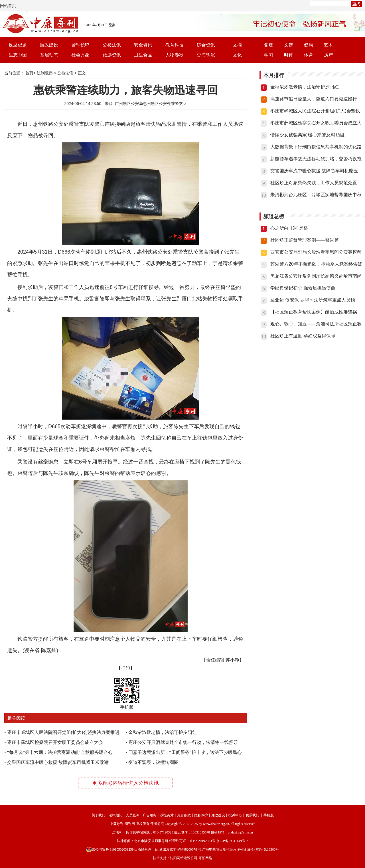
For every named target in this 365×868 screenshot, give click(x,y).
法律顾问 (115, 815)
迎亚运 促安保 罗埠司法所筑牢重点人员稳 (313, 300)
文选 (289, 45)
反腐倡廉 (18, 45)
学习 (269, 55)
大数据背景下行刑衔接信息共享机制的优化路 (316, 147)
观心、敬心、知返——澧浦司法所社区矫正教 (316, 324)
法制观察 (45, 73)
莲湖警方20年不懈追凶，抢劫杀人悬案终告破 (316, 264)
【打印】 (125, 668)
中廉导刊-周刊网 (122, 824)
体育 (309, 55)
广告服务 (150, 815)
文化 (237, 55)
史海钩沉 (206, 55)
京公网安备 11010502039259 (110, 849)
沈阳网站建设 (180, 858)
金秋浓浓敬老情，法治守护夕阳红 (163, 732)
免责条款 (184, 815)
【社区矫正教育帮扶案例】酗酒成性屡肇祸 (314, 312)
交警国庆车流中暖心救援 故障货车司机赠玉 (314, 171)
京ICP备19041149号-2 (232, 841)
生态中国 (18, 55)
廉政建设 (49, 45)
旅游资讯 (112, 55)
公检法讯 (112, 45)
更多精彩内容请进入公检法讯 (125, 783)
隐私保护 (201, 815)
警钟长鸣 (80, 45)
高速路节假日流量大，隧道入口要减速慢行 (314, 99)
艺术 (328, 45)
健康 (309, 45)
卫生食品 (143, 55)
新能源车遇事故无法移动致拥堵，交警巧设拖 (316, 159)
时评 (289, 55)
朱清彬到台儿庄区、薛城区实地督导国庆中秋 (316, 195)
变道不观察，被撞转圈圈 (153, 762)
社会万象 (80, 55)
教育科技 (175, 45)
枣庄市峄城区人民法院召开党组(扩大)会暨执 (315, 111)
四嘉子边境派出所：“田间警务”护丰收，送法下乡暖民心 (185, 752)
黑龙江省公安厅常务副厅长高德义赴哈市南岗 (316, 276)
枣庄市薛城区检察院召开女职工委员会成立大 (316, 123)
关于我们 (98, 815)
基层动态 (49, 55)
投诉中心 (235, 815)
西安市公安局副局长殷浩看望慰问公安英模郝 (316, 252)
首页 (29, 73)
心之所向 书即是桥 (289, 228)
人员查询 (133, 815)
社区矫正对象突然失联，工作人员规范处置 (314, 183)
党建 (269, 45)
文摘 (237, 45)
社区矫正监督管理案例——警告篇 (305, 240)
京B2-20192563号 (202, 841)
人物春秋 (175, 55)
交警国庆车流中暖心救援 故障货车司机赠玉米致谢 (58, 762)
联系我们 (252, 815)
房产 (328, 55)
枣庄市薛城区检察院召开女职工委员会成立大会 (55, 742)
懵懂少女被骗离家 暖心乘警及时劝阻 (307, 135)
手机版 (269, 815)
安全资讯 (143, 45)
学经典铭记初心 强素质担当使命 (303, 288)
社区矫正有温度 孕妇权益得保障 (303, 336)
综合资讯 (206, 45)
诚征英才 (167, 815)
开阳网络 (205, 858)
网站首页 (8, 6)
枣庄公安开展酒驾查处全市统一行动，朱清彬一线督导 (183, 742)
